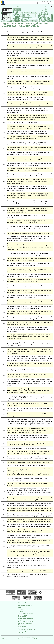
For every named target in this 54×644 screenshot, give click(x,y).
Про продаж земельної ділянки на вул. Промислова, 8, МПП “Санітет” (29, 233)
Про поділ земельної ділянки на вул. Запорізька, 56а (24, 123)
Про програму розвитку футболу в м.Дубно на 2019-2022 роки (27, 448)
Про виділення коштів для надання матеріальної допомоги (26, 466)
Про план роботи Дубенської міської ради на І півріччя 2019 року (28, 462)
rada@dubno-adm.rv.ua (24, 612)
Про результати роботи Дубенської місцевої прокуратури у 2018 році (29, 42)
